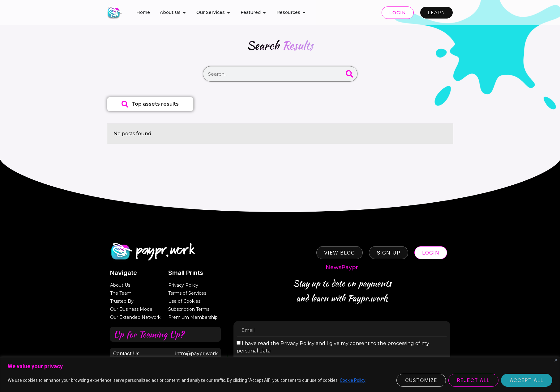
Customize (421, 380)
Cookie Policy (353, 380)
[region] (280, 375)
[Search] (349, 74)
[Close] (556, 360)
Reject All (473, 380)
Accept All (527, 380)
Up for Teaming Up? (148, 334)
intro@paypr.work (197, 353)
